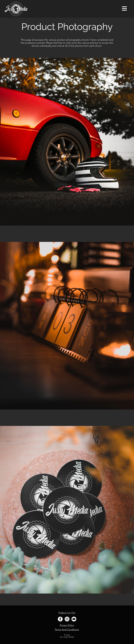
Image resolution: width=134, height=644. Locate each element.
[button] (124, 9)
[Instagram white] (67, 619)
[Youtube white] (74, 619)
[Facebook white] (60, 619)
